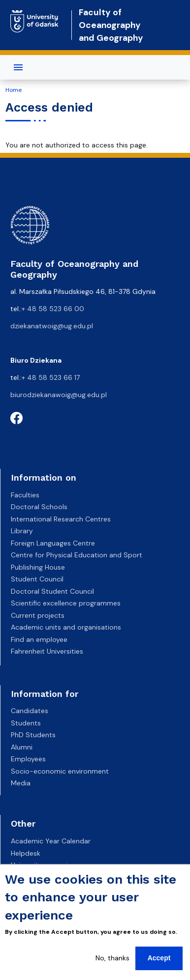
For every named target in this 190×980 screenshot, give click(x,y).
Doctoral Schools (39, 507)
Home (14, 90)
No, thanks (112, 958)
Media (21, 783)
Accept (159, 958)
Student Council (37, 579)
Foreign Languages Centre (53, 543)
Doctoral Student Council (52, 591)
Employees (28, 759)
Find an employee (39, 639)
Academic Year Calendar (51, 841)
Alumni (22, 747)
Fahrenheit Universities (47, 651)
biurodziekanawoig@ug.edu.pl (59, 395)
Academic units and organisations (66, 627)
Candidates (30, 711)
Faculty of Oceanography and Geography (111, 25)
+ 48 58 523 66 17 (51, 377)
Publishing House (38, 567)
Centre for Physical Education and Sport (77, 555)
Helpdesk (26, 853)
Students (26, 723)
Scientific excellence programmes (66, 603)
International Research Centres (61, 519)
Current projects (38, 615)
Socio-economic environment (60, 771)
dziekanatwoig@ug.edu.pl (52, 326)
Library (22, 531)
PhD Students (33, 735)
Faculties (25, 495)
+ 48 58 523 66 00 (53, 309)
